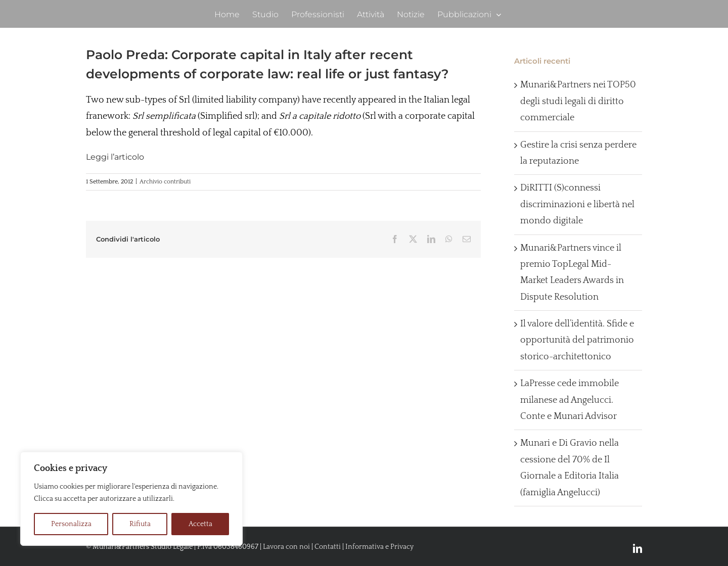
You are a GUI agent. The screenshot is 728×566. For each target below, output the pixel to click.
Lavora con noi (286, 547)
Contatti (328, 547)
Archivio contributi (165, 182)
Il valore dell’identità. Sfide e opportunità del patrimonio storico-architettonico (577, 340)
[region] (131, 499)
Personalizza (71, 524)
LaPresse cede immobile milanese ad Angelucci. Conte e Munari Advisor (570, 400)
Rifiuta (140, 524)
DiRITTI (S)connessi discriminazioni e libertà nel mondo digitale (577, 204)
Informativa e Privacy (379, 547)
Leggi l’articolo (115, 157)
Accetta (200, 524)
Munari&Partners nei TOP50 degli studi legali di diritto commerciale (578, 101)
